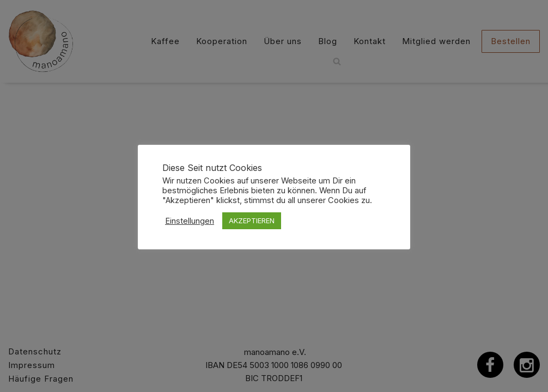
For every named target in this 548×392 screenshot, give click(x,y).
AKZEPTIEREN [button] (252, 220)
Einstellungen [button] (190, 221)
